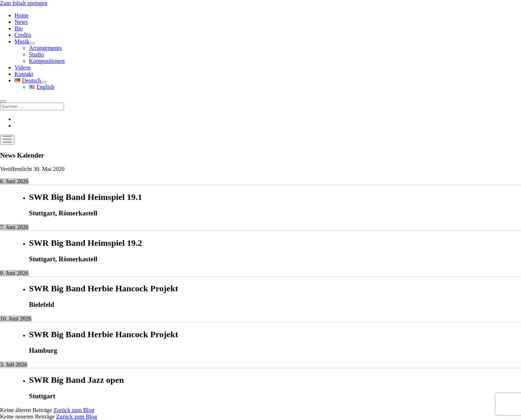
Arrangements (45, 48)
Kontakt (24, 74)
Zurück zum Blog (74, 410)
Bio (19, 28)
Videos (22, 67)
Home (22, 15)
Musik (22, 41)
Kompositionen (47, 61)
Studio (37, 54)
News (21, 22)
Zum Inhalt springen (24, 3)
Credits (23, 35)
